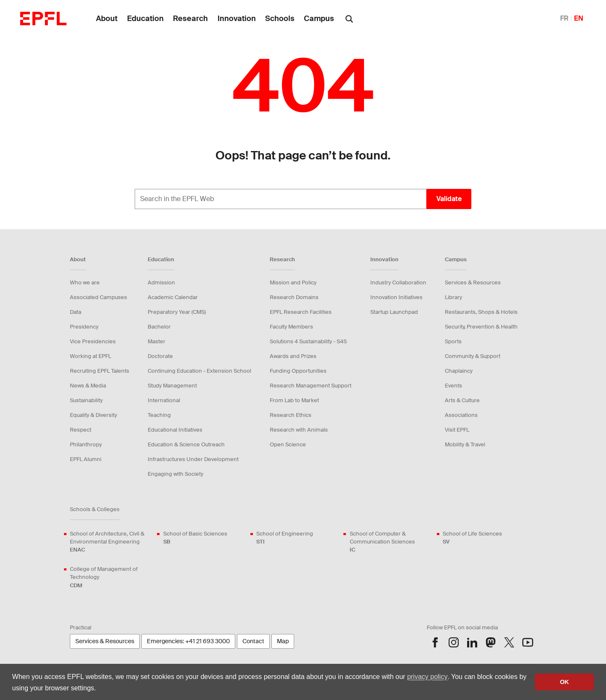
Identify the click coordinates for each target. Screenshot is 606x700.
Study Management (172, 386)
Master (157, 341)
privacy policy (427, 677)
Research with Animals (299, 430)
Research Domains (294, 297)
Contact (253, 641)
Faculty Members (291, 327)
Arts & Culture (462, 400)
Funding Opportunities (298, 371)
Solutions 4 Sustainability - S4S (308, 341)
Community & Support (473, 356)
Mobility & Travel (465, 444)
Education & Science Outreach (186, 444)
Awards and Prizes (293, 356)
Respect (81, 430)
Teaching (159, 415)
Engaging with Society (175, 474)
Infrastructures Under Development (193, 459)
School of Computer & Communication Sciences (391, 542)
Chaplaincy (459, 371)
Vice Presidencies (93, 341)
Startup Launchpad (394, 312)
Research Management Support (311, 386)
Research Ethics (291, 415)
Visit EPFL (457, 430)
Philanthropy (86, 444)
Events (453, 386)
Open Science (288, 444)
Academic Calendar (173, 297)
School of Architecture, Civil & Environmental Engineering (112, 542)
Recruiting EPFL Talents (100, 371)
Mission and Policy (293, 282)
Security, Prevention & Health (481, 327)
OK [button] (564, 682)
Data (76, 312)
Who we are (85, 282)
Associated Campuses (98, 297)
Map (283, 641)
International (164, 400)
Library (453, 297)
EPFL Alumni (86, 459)
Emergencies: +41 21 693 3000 (188, 641)
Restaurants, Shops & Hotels (481, 312)
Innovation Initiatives (396, 297)
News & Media (88, 386)
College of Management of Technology (112, 577)
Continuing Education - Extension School (199, 371)
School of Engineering (285, 538)
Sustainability (86, 400)
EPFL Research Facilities (301, 312)
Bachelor (159, 327)
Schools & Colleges (95, 509)
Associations (461, 415)
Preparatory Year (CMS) (177, 312)
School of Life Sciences (472, 538)
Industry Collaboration (398, 282)
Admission (161, 282)
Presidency (84, 327)
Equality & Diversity (93, 415)
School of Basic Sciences (195, 538)
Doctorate (160, 356)
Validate (449, 199)
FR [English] (564, 18)
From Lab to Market (294, 400)
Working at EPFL (90, 356)
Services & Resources (473, 282)
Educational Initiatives (175, 430)
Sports (453, 341)
